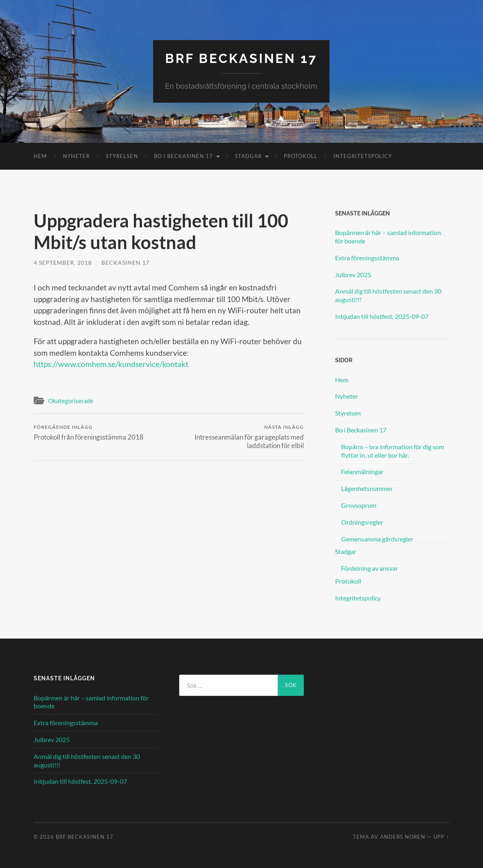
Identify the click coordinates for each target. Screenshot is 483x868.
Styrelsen (122, 156)
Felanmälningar (362, 472)
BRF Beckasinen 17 (241, 58)
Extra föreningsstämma (367, 258)
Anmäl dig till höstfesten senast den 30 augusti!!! (388, 295)
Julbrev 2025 (353, 275)
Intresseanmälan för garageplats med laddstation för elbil (238, 437)
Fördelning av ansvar (370, 568)
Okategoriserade (71, 401)
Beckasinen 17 (125, 263)
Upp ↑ (441, 837)
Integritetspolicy (363, 156)
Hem (40, 156)
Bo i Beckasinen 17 (183, 156)
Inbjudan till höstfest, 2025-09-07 (382, 316)
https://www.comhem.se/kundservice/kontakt (111, 364)
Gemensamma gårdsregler (377, 539)
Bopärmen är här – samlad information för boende (388, 237)
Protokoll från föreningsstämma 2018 (89, 433)
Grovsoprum (359, 505)
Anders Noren (403, 837)
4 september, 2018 (63, 263)
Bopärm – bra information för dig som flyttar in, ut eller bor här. (393, 451)
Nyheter (76, 156)
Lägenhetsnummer (367, 488)
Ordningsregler (362, 522)
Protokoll (301, 156)
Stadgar (248, 156)
